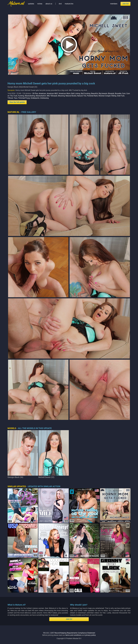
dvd (60, 4)
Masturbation (41, 96)
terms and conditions (73, 635)
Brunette (118, 93)
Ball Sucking (86, 93)
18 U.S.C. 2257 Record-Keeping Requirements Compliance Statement (69, 633)
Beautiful (95, 93)
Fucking (21, 96)
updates (31, 4)
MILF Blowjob (52, 96)
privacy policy (91, 635)
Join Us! (125, 4)
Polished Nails (92, 96)
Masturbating (30, 96)
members (114, 4)
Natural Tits (82, 96)
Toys (16, 98)
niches (40, 4)
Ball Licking (76, 93)
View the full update (17, 102)
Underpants (35, 98)
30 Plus (35, 93)
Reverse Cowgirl (105, 96)
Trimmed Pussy (24, 98)
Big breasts (103, 93)
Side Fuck (121, 96)
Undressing (44, 98)
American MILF (52, 93)
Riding (114, 96)
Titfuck (10, 98)
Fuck (15, 96)
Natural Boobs (71, 96)
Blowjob (111, 93)
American (42, 93)
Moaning (61, 96)
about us (49, 4)
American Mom (65, 93)
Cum (124, 93)
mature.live (69, 4)
